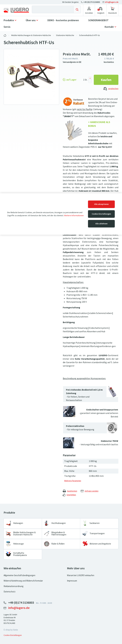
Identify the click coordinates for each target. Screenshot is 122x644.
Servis (7, 27)
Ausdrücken (70, 491)
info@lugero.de (110, 2)
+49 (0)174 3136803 (91, 2)
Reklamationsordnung (14, 586)
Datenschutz (10, 592)
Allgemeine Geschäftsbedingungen (19, 575)
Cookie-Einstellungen (101, 214)
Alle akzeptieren (101, 204)
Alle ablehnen (101, 224)
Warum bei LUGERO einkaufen (81, 575)
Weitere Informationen (74, 216)
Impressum (72, 581)
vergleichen (111, 89)
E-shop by (11, 630)
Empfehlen (69, 495)
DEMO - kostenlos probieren (63, 20)
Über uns (31, 20)
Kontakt (109, 27)
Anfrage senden (90, 491)
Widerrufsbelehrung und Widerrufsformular (23, 581)
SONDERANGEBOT (98, 20)
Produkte (9, 20)
